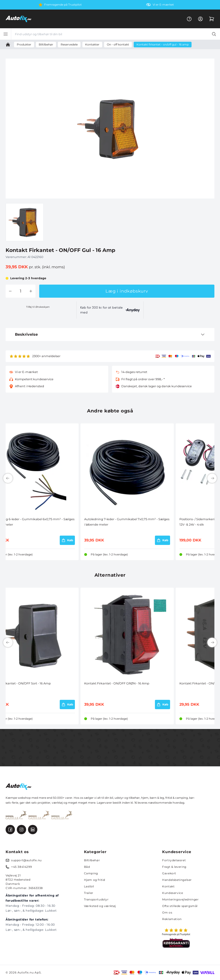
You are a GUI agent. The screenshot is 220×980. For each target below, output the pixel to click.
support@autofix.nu (26, 860)
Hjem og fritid (95, 880)
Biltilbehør (92, 860)
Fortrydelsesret (174, 860)
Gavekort (169, 873)
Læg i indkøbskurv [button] (127, 291)
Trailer (89, 893)
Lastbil (89, 886)
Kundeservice (173, 893)
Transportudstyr (96, 899)
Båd (87, 867)
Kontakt (168, 886)
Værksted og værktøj (100, 906)
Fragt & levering (174, 867)
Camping (91, 873)
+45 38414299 (21, 867)
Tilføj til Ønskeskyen (38, 307)
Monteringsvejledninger (180, 899)
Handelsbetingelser (177, 880)
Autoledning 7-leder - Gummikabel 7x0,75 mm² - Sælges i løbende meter (127, 522)
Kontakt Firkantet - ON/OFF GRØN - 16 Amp (117, 683)
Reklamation (172, 919)
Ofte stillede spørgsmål (180, 906)
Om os (167, 912)
